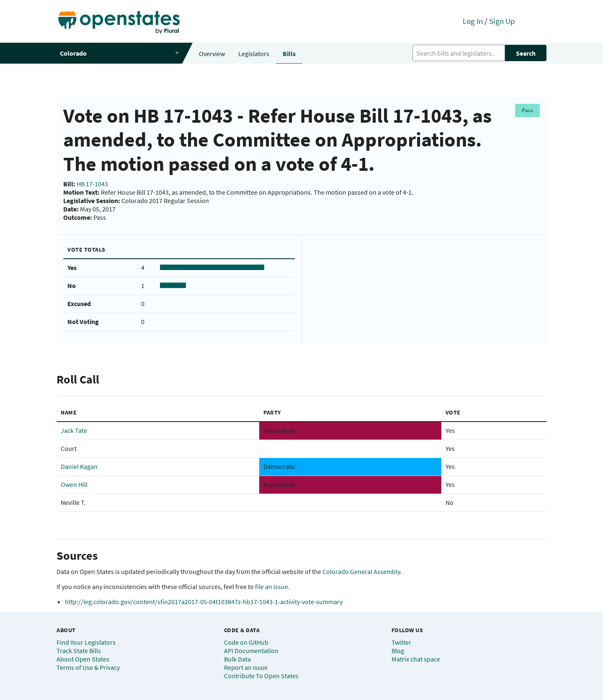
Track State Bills (79, 651)
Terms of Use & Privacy (88, 667)
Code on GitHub (246, 642)
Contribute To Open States (261, 676)
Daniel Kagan (79, 466)
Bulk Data (237, 659)
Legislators (254, 54)
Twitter (401, 642)
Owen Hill (74, 484)
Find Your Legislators (86, 642)
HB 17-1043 (92, 184)
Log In (473, 21)
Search (526, 53)
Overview (212, 54)
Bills (289, 54)
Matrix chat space (416, 659)
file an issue (272, 587)
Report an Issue (246, 667)
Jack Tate (74, 430)
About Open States (83, 659)
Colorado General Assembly (361, 571)
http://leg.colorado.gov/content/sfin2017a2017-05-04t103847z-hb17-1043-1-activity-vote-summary (204, 602)
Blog (398, 651)
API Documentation (251, 651)
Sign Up (502, 21)
